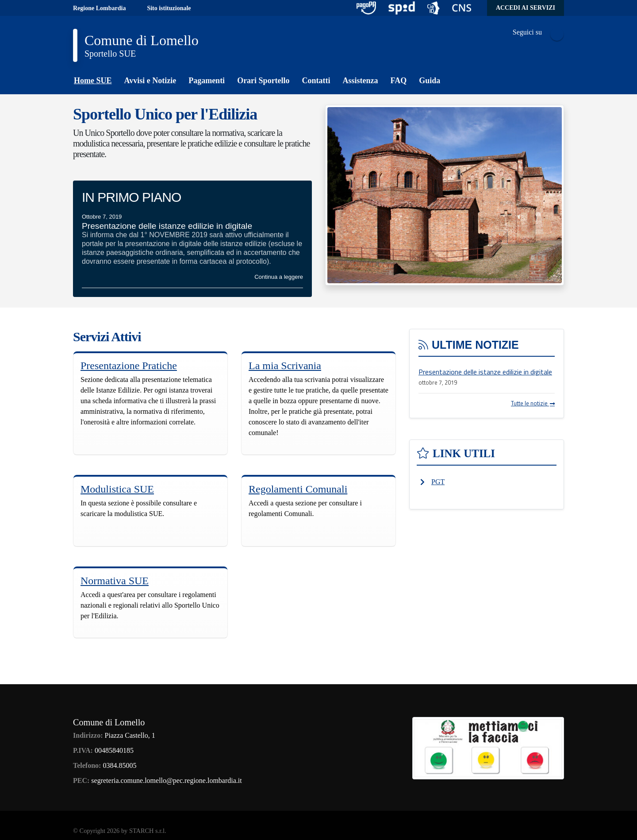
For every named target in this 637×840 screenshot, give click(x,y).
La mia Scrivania (285, 366)
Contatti (316, 81)
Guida (430, 81)
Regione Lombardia (99, 8)
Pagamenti (207, 81)
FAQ (399, 81)
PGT (438, 482)
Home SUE (93, 81)
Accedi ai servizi (526, 8)
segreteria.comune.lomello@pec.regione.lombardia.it (166, 780)
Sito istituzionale (169, 8)
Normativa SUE (115, 581)
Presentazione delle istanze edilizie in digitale (485, 372)
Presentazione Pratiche (129, 366)
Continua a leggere (279, 277)
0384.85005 (119, 765)
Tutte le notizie (533, 403)
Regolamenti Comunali (298, 489)
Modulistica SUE (117, 489)
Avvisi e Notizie (150, 81)
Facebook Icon (557, 34)
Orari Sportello (263, 81)
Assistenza (361, 81)
